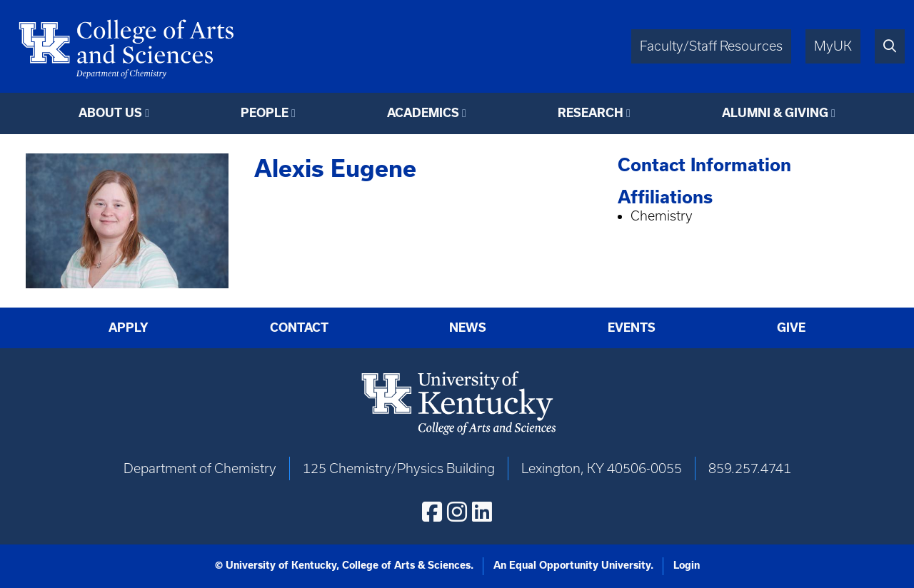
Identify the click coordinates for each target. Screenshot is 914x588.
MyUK (833, 46)
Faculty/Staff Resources (711, 46)
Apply (129, 327)
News (468, 327)
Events (632, 327)
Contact (299, 327)
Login (687, 565)
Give (791, 327)
